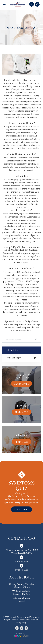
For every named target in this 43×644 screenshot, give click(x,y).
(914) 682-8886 (22, 562)
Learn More (22, 384)
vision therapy (14, 358)
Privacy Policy (21, 623)
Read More (21, 412)
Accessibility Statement (29, 620)
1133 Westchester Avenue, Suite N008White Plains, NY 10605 (22, 552)
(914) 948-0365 (22, 570)
